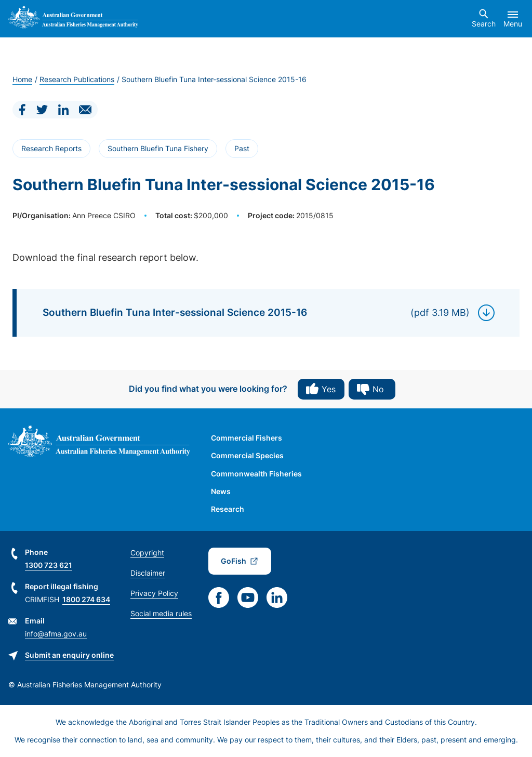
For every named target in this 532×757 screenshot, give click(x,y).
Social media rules (161, 613)
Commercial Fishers (247, 438)
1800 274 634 (86, 599)
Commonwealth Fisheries (256, 474)
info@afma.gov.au (56, 634)
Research (228, 509)
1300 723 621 (49, 565)
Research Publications (77, 79)
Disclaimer (148, 573)
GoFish (234, 561)
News (221, 491)
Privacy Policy (154, 593)
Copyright (147, 553)
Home (22, 79)
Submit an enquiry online (69, 655)
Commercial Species (247, 455)
